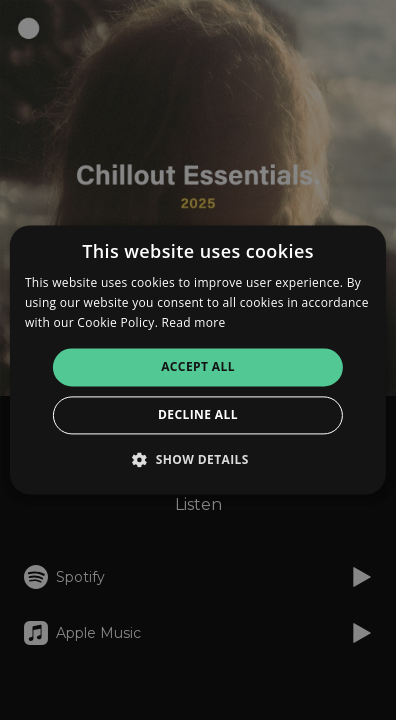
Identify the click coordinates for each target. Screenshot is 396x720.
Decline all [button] (198, 415)
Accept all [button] (198, 366)
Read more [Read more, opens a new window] (194, 322)
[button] (198, 460)
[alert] (198, 360)
